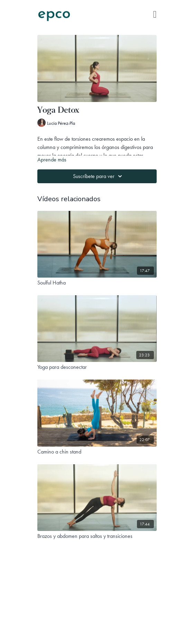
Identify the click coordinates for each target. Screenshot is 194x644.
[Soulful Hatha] (97, 283)
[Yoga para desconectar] (97, 367)
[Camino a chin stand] (97, 452)
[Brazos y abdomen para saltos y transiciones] (97, 536)
